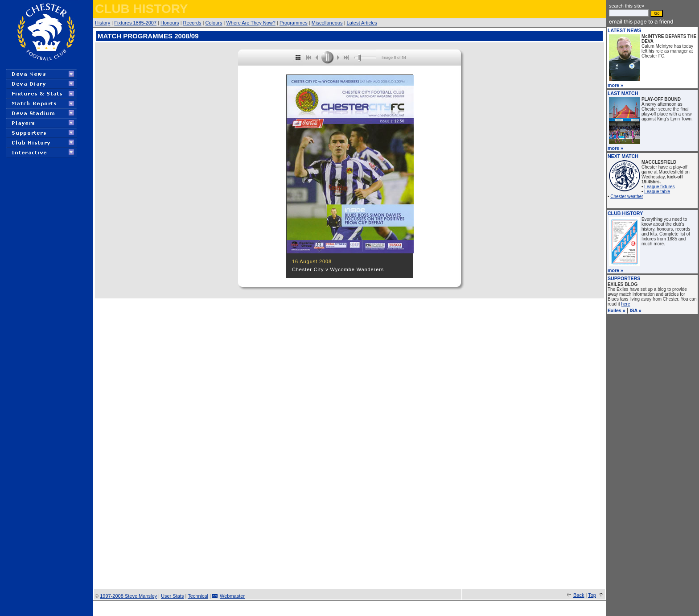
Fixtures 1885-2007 (135, 23)
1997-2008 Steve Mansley (128, 596)
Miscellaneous (327, 23)
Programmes (294, 23)
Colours (214, 23)
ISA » (635, 310)
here (626, 304)
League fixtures (659, 187)
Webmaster (232, 596)
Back (579, 595)
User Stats (172, 596)
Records (192, 23)
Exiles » (617, 310)
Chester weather (627, 196)
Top (592, 595)
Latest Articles (362, 23)
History (103, 23)
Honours (170, 23)
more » (615, 85)
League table (657, 192)
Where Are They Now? (251, 23)
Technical (198, 596)
